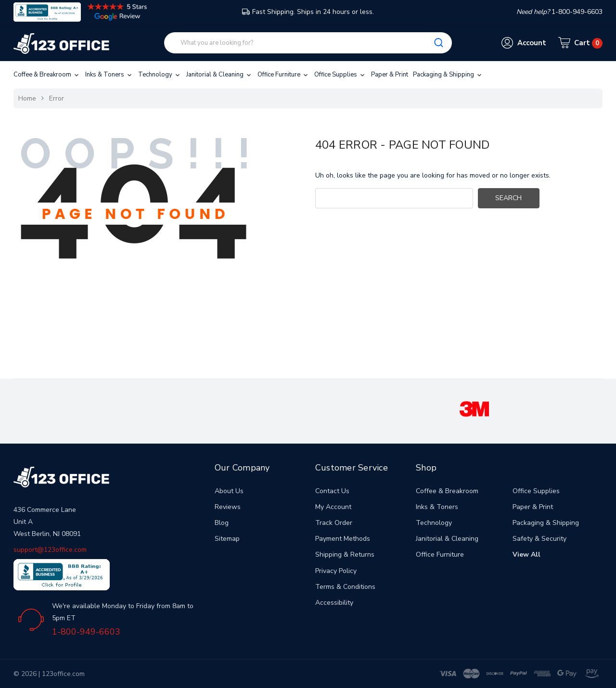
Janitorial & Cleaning (219, 75)
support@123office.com (50, 550)
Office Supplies (340, 75)
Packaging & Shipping (448, 75)
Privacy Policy (336, 571)
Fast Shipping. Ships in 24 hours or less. (308, 12)
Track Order (334, 523)
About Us (229, 491)
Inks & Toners (109, 75)
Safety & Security (539, 539)
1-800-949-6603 (86, 632)
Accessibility (334, 603)
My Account (333, 507)
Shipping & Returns (345, 554)
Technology (160, 75)
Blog (222, 523)
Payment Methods (343, 539)
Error (57, 98)
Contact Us (332, 491)
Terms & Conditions (345, 587)
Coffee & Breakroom (47, 75)
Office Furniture (283, 75)
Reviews (228, 507)
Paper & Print (390, 75)
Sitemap (227, 539)
